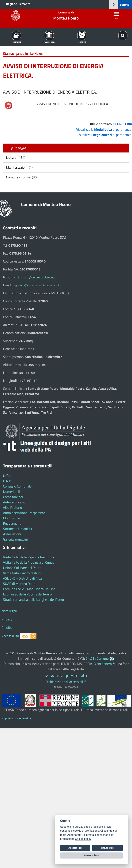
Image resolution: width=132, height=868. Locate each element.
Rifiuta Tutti (107, 848)
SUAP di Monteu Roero (20, 584)
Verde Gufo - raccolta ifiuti (22, 573)
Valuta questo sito (69, 675)
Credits (7, 628)
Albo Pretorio (13, 507)
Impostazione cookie (16, 718)
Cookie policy (83, 839)
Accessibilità (10, 636)
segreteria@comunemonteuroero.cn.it (36, 285)
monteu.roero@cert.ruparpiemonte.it (35, 277)
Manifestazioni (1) (19, 167)
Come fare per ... (15, 497)
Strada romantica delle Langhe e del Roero (34, 600)
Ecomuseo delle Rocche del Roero (27, 594)
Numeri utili (11, 492)
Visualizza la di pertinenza (104, 129)
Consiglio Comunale (17, 486)
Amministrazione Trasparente (24, 513)
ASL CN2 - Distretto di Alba (22, 578)
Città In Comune (97, 658)
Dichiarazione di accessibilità (66, 682)
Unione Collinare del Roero (22, 568)
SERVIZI (125, 5)
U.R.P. (7, 481)
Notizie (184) (15, 157)
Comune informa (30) (21, 177)
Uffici (7, 476)
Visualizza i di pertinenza (104, 135)
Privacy (7, 619)
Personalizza (92, 855)
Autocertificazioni (16, 502)
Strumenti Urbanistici (18, 529)
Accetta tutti (75, 848)
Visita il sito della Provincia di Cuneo (29, 562)
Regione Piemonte (18, 4)
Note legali (9, 611)
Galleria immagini (15, 539)
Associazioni (12, 534)
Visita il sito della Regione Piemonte (29, 557)
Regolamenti (12, 523)
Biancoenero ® (104, 664)
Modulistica (11, 518)
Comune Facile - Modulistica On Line (29, 589)
